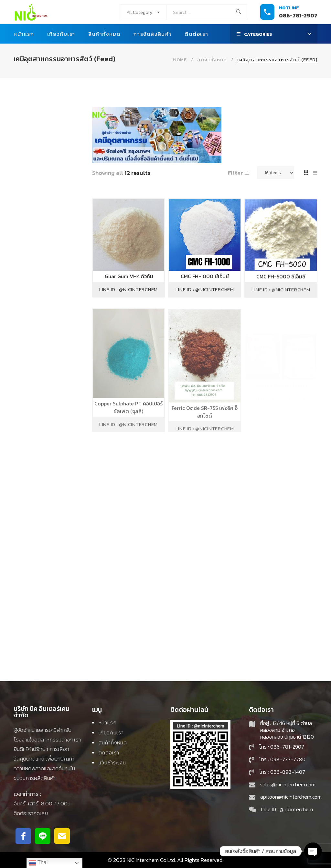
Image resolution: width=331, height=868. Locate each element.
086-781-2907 (298, 15)
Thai (38, 863)
